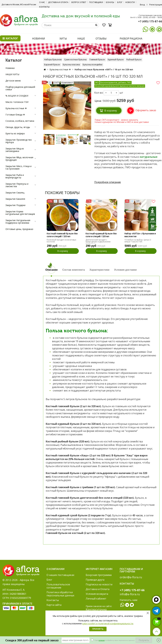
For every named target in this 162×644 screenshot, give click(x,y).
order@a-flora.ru (131, 577)
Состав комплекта (74, 270)
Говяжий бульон (97, 60)
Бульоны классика (71, 65)
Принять (98, 629)
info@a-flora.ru (130, 594)
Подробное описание (108, 182)
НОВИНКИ (39, 39)
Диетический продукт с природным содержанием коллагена (98, 242)
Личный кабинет (96, 599)
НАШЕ (81, 39)
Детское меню (13, 81)
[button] (156, 226)
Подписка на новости (99, 584)
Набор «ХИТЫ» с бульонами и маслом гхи (140, 235)
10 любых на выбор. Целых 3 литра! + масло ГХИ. (138, 241)
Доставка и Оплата (58, 2)
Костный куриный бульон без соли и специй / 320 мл (101, 235)
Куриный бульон (116, 60)
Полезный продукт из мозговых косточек (61, 241)
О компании (55, 569)
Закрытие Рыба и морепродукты (15, 176)
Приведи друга (95, 580)
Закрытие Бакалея (15, 199)
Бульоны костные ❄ (60, 69)
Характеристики (99, 270)
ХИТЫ (63, 39)
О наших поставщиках (60, 575)
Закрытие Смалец (15, 193)
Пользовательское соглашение (58, 586)
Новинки (10, 68)
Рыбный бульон (134, 60)
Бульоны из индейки (93, 65)
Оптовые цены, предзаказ (19, 229)
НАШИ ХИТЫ (12, 74)
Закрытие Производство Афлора (19, 141)
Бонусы (110, 2)
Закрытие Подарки (15, 205)
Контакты (44, 7)
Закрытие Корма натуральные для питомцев (20, 213)
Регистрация (156, 5)
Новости (130, 2)
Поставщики (96, 2)
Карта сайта (54, 605)
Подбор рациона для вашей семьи (20, 88)
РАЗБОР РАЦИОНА (131, 39)
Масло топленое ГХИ (17, 102)
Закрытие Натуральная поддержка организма (18, 222)
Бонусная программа (99, 575)
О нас (42, 2)
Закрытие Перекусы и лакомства (17, 185)
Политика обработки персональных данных (60, 594)
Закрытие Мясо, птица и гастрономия (18, 167)
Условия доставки (125, 270)
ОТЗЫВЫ (101, 39)
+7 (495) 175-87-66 (150, 21)
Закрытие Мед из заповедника (15, 150)
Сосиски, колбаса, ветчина (20, 121)
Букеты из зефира (15, 133)
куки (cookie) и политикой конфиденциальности (108, 623)
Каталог (10, 38)
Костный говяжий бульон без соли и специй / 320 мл (62, 235)
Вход (142, 5)
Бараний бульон (52, 65)
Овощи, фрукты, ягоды (18, 127)
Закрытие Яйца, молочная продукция (19, 159)
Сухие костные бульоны (75, 60)
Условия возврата (97, 594)
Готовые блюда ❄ (15, 115)
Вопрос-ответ (79, 2)
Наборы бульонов (53, 60)
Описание (52, 270)
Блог (120, 2)
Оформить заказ (146, 110)
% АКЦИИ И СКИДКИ (17, 96)
